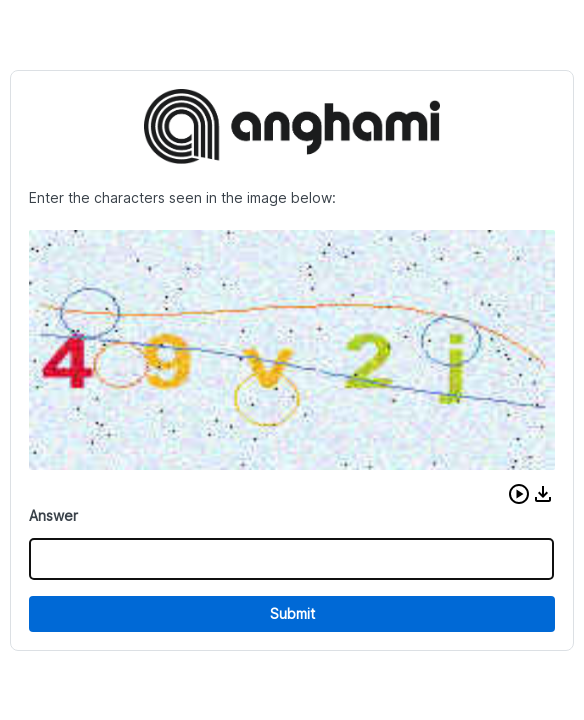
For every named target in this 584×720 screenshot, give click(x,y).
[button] (519, 494)
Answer (53, 515)
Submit (292, 613)
